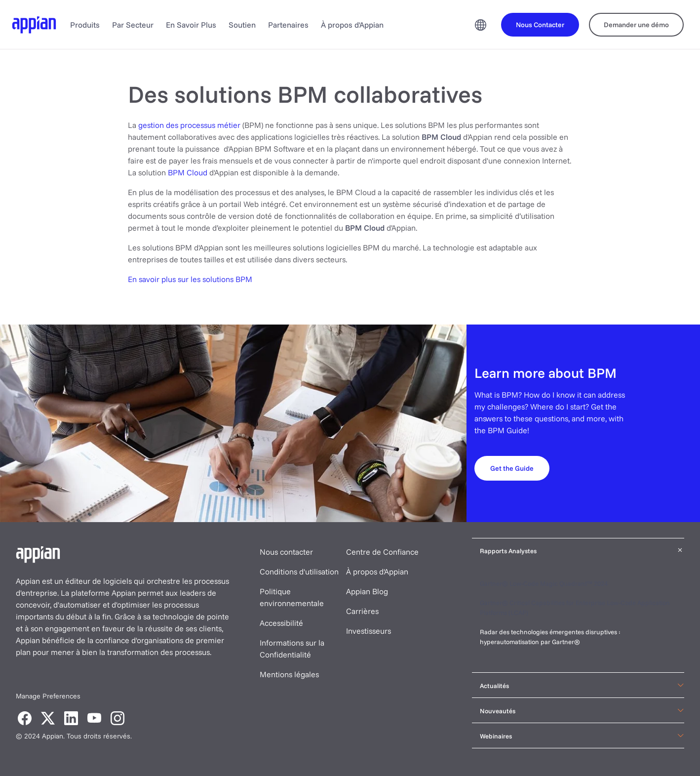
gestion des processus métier (190, 125)
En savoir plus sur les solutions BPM (190, 279)
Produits (85, 25)
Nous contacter (286, 552)
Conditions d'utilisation (299, 572)
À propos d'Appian (352, 25)
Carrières (362, 611)
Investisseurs (369, 631)
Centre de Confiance (382, 552)
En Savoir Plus (191, 25)
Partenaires (288, 25)
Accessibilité (281, 623)
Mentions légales (289, 674)
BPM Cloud (188, 172)
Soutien (242, 25)
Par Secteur (133, 25)
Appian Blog (367, 591)
